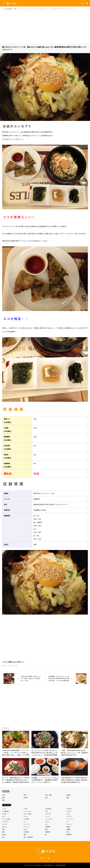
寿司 (46, 829)
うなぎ (26, 809)
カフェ (68, 814)
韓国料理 (69, 835)
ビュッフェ (27, 824)
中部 (25, 795)
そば (46, 811)
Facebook (45, 858)
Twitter (41, 858)
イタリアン (48, 814)
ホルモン (5, 827)
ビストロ (5, 824)
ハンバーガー (49, 819)
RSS (49, 858)
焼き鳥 (4, 835)
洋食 (68, 832)
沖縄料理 (48, 832)
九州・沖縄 (48, 795)
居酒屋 (68, 829)
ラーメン (26, 827)
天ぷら (26, 829)
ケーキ (26, 816)
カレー (4, 816)
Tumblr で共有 (13, 665)
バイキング (5, 822)
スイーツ (48, 816)
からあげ (69, 809)
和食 (3, 829)
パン (68, 822)
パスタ (47, 822)
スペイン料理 (6, 819)
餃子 (3, 837)
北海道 (68, 795)
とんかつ (69, 811)
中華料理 (48, 827)
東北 (46, 798)
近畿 (68, 798)
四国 (3, 798)
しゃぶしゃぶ (27, 811)
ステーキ (69, 816)
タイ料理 (26, 819)
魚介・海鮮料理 (28, 837)
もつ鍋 (4, 814)
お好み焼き (48, 809)
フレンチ (69, 824)
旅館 (3, 832)
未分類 (26, 798)
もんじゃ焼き (27, 814)
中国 (3, 795)
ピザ (46, 824)
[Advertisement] (45, 27)
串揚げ (68, 827)
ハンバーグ (70, 819)
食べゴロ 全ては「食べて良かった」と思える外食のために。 (40, 865)
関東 (3, 800)
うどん (4, 809)
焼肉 (25, 835)
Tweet (4, 665)
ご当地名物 (5, 811)
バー (25, 822)
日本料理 (26, 832)
